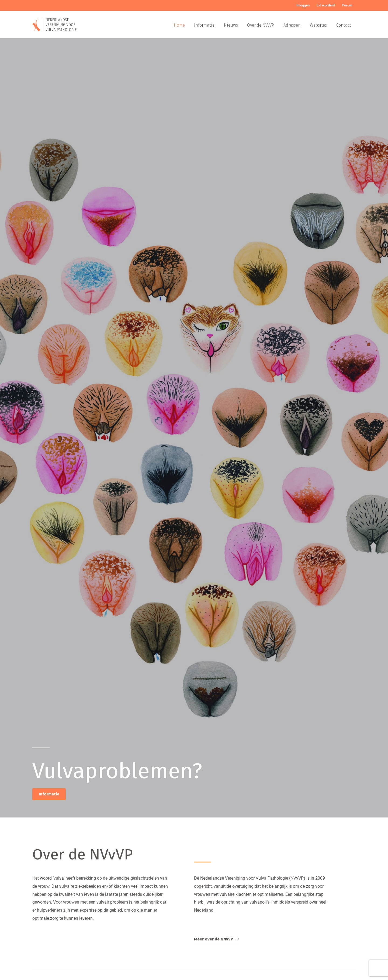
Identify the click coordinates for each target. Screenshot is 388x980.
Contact (344, 25)
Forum (347, 5)
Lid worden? (326, 5)
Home (180, 25)
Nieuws (231, 25)
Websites (319, 25)
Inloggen (303, 5)
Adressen (292, 25)
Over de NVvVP (261, 25)
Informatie (205, 25)
